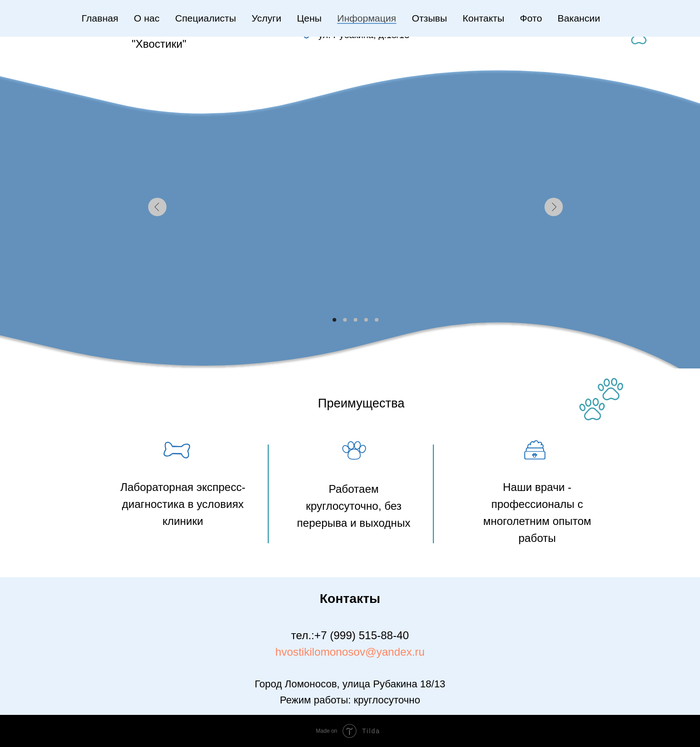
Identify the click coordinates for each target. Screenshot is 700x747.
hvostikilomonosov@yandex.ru (350, 652)
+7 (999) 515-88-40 (361, 635)
